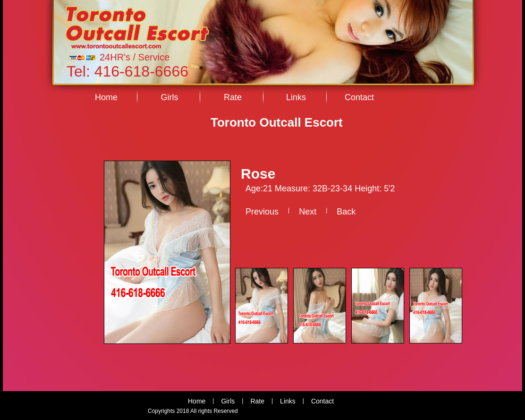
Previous (262, 212)
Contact (359, 97)
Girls (170, 97)
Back (346, 212)
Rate (233, 97)
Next (308, 212)
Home (106, 97)
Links (296, 97)
